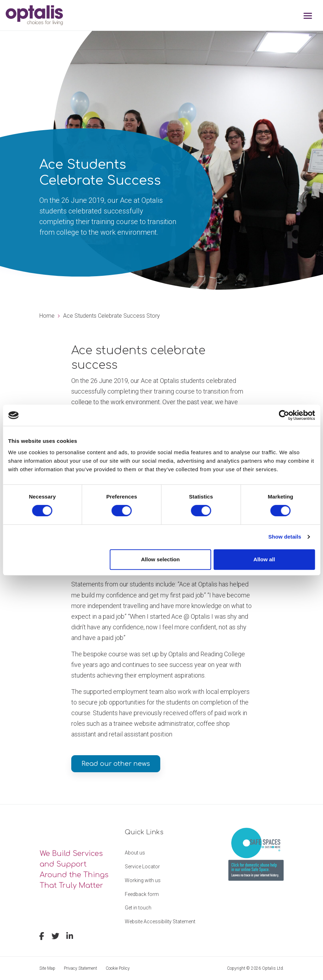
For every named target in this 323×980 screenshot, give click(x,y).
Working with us (143, 880)
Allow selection (160, 559)
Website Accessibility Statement (160, 921)
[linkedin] (70, 937)
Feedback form (142, 894)
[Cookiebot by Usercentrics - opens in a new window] (284, 415)
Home (47, 316)
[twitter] (55, 937)
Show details (285, 537)
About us (135, 853)
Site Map (47, 968)
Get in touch (138, 908)
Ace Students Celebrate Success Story (112, 316)
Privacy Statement (80, 968)
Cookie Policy (118, 968)
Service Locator (142, 867)
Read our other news (116, 764)
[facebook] (42, 937)
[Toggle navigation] (308, 16)
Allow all (264, 559)
